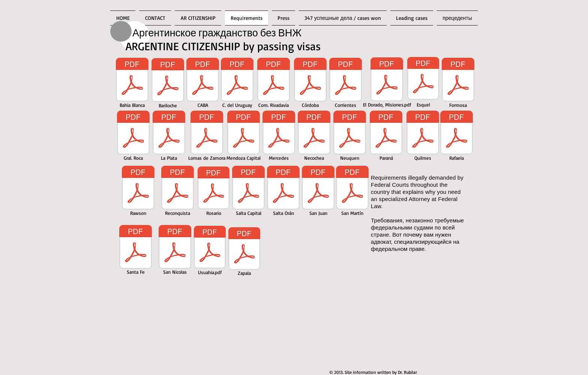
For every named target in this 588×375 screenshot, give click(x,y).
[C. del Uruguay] (237, 84)
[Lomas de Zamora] (207, 137)
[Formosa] (458, 84)
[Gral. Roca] (133, 137)
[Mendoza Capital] (243, 137)
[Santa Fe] (136, 251)
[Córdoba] (310, 84)
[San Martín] (352, 192)
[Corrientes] (346, 84)
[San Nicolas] (175, 251)
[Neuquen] (350, 137)
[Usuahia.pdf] (210, 252)
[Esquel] (423, 83)
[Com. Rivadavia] (274, 84)
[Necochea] (314, 137)
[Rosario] (214, 192)
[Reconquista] (178, 192)
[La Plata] (169, 137)
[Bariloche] (168, 84)
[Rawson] (138, 192)
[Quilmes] (423, 137)
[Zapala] (244, 253)
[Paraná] (386, 137)
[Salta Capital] (248, 192)
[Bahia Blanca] (132, 84)
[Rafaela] (457, 137)
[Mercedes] (279, 137)
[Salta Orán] (283, 192)
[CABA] (203, 84)
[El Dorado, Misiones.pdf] (387, 84)
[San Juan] (318, 192)
